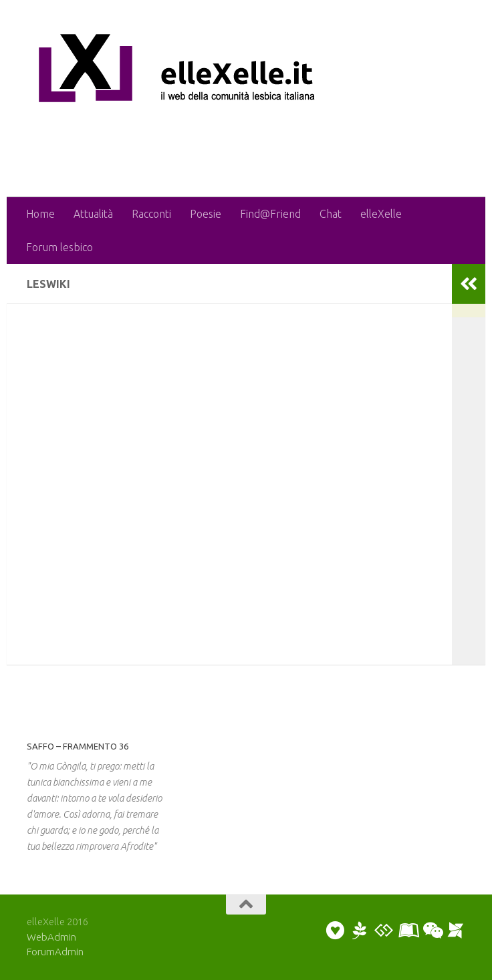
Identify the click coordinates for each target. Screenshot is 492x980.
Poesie (206, 214)
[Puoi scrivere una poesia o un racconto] (360, 931)
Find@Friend (270, 214)
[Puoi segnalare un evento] (456, 931)
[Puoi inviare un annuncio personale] (336, 931)
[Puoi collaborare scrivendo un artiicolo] (408, 931)
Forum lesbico (59, 247)
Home (40, 214)
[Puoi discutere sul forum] (384, 931)
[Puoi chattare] (432, 931)
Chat (331, 214)
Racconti (151, 214)
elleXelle (381, 214)
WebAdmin (51, 937)
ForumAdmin (55, 952)
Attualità (93, 214)
